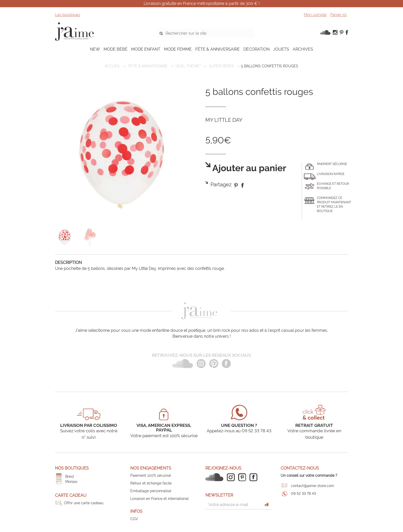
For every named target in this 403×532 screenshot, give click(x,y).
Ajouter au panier (248, 168)
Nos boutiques (72, 468)
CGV (134, 519)
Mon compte (315, 15)
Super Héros (221, 66)
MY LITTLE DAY (224, 120)
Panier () (338, 15)
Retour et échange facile (151, 483)
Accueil (113, 66)
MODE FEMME (178, 49)
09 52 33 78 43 (303, 493)
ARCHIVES (303, 49)
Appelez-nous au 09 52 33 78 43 (239, 431)
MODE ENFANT (146, 49)
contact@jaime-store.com (313, 486)
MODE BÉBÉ (116, 49)
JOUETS (281, 49)
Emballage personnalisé (151, 491)
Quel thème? (188, 66)
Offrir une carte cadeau (84, 503)
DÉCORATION (257, 49)
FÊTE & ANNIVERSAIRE (218, 49)
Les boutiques (68, 15)
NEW (95, 49)
